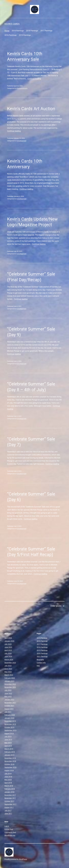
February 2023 (10, 678)
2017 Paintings (46, 31)
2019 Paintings (18, 31)
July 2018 (8, 774)
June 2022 (8, 693)
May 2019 (8, 743)
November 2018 (10, 761)
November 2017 (10, 798)
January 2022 (9, 700)
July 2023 (8, 666)
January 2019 (9, 755)
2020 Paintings (42, 653)
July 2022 (8, 690)
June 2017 (8, 814)
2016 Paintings (10, 35)
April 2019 (8, 746)
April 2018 (8, 783)
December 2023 (10, 663)
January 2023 (9, 681)
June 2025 (8, 647)
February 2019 (10, 752)
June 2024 (8, 656)
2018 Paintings (32, 31)
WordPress (23, 859)
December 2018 (10, 758)
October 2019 (9, 727)
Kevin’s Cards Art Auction (31, 109)
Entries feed (9, 829)
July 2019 (8, 737)
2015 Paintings (25, 35)
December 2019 (10, 721)
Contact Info (41, 663)
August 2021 (9, 709)
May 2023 (8, 672)
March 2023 (9, 675)
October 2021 (9, 706)
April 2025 (8, 650)
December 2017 (10, 795)
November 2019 (10, 724)
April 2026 (8, 638)
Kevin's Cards (12, 24)
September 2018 (10, 767)
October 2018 (9, 764)
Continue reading (34, 79)
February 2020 (10, 715)
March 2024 (9, 660)
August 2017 (9, 807)
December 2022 (10, 684)
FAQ (38, 666)
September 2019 (10, 730)
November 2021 (10, 703)
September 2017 (10, 804)
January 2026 (9, 641)
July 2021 (8, 712)
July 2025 (8, 644)
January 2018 (9, 792)
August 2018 (9, 770)
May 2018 (8, 780)
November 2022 (10, 687)
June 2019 (8, 740)
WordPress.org (10, 835)
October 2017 (9, 801)
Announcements (22, 88)
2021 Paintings (42, 656)
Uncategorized (22, 141)
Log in (7, 826)
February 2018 (10, 789)
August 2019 (9, 733)
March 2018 (9, 786)
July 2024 (8, 653)
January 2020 (9, 718)
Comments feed (10, 832)
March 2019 (9, 749)
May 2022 (8, 696)
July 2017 (8, 810)
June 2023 (8, 669)
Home (7, 31)
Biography (40, 660)
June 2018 (8, 777)
